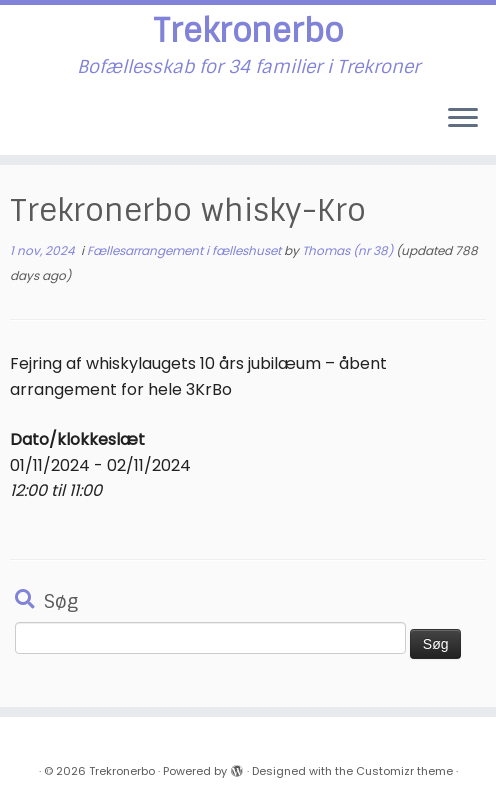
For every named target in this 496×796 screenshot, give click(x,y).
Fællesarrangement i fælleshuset (185, 250)
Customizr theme (404, 771)
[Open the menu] (463, 119)
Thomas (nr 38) (347, 250)
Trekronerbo (248, 31)
